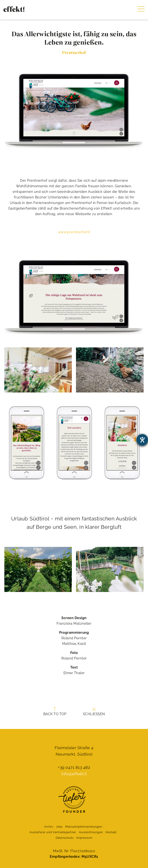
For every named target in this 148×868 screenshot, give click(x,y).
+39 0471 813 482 (74, 767)
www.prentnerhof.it (74, 232)
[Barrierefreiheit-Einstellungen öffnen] (142, 440)
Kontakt (111, 832)
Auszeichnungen (91, 832)
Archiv (49, 827)
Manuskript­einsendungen (84, 827)
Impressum (84, 838)
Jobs (59, 827)
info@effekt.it (74, 774)
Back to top (55, 712)
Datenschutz (65, 838)
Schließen (94, 712)
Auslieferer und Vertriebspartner (53, 832)
